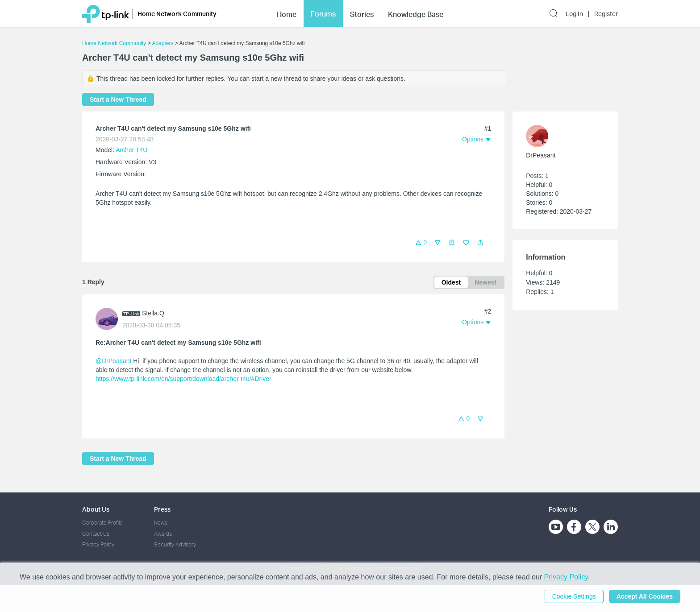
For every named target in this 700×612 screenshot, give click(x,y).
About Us (96, 509)
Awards (163, 534)
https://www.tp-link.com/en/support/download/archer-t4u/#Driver (183, 379)
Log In (574, 14)
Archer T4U (131, 150)
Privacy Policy (98, 544)
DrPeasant (541, 155)
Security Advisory (175, 544)
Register (606, 14)
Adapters (162, 43)
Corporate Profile (102, 523)
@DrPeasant (113, 361)
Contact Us (96, 534)
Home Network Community (114, 43)
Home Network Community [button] (177, 14)
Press (162, 509)
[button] (480, 243)
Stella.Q (153, 313)
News (161, 523)
